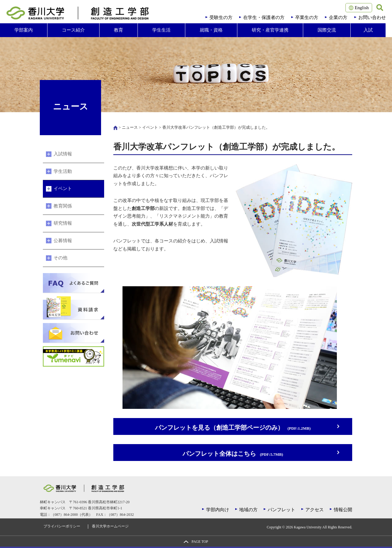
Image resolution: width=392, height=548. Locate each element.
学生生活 (161, 30)
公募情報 (63, 241)
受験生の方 (221, 17)
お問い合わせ (372, 17)
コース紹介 (73, 30)
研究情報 (63, 223)
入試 (368, 30)
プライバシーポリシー (62, 526)
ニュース (130, 127)
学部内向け (218, 510)
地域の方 (248, 510)
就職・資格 (211, 30)
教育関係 (63, 206)
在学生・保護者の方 (264, 17)
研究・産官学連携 (270, 30)
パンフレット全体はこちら (233, 454)
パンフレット (281, 510)
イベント (150, 127)
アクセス (315, 510)
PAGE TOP (200, 542)
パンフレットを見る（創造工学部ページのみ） (233, 428)
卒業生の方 (307, 17)
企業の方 (338, 17)
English (359, 8)
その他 (60, 258)
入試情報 (63, 154)
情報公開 (343, 510)
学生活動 (63, 171)
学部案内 (24, 30)
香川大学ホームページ (110, 526)
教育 (119, 30)
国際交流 (327, 30)
